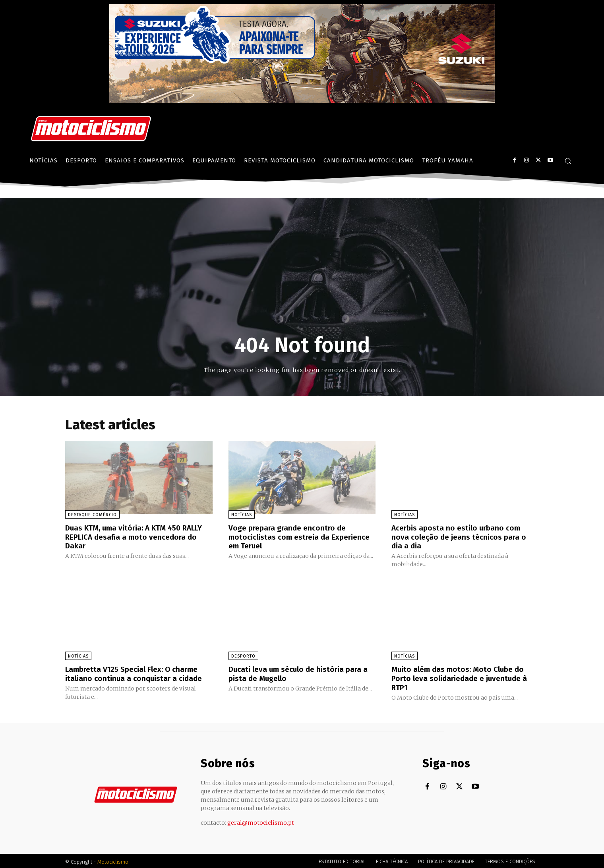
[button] (568, 161)
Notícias (242, 515)
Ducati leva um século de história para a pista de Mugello (301, 673)
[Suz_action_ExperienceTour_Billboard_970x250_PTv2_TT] (302, 101)
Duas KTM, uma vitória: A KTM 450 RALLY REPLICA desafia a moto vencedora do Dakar (138, 536)
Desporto (243, 655)
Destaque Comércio (92, 515)
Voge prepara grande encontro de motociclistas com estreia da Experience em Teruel (290, 536)
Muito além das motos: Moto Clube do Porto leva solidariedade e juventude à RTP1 (462, 677)
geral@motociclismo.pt (261, 821)
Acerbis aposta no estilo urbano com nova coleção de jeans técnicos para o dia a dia (461, 536)
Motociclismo (113, 860)
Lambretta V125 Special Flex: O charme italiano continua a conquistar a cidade (136, 673)
